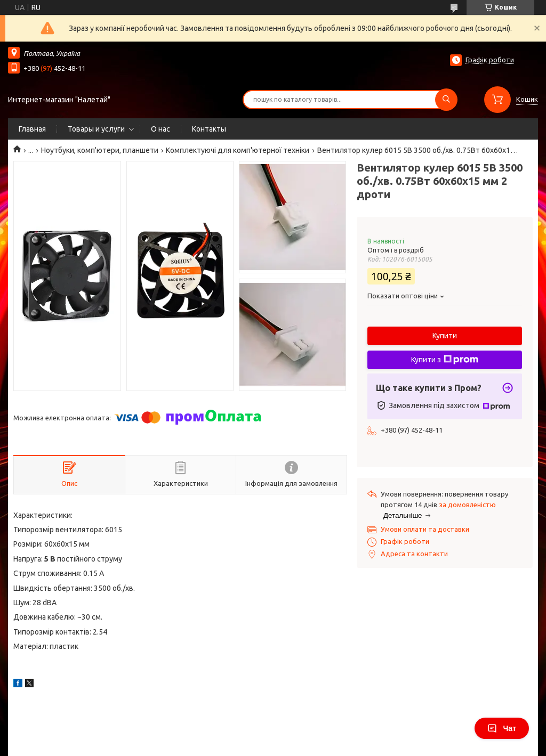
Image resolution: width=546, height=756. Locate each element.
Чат (502, 728)
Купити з (445, 360)
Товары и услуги (96, 129)
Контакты (209, 129)
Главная (32, 129)
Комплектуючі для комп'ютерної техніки (238, 150)
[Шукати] (446, 100)
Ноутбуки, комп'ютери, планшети (100, 150)
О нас (160, 129)
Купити (445, 336)
